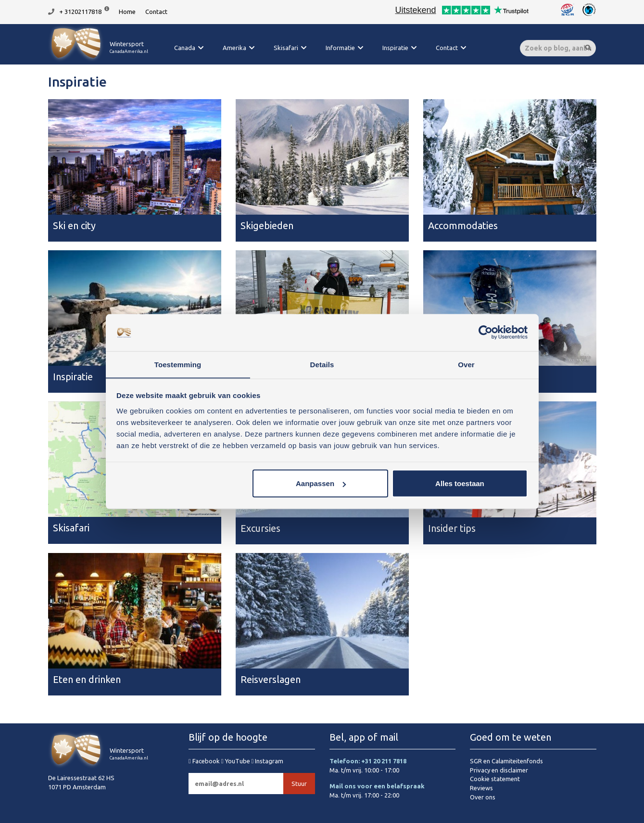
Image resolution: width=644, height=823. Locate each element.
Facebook (205, 761)
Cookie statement (495, 779)
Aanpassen (321, 483)
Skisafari (286, 48)
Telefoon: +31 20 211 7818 (368, 761)
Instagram (268, 761)
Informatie (340, 48)
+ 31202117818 (80, 12)
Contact (156, 12)
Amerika (234, 48)
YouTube (236, 761)
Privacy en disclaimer (499, 770)
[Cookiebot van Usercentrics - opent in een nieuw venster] (486, 333)
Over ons (483, 797)
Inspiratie (395, 48)
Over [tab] (466, 364)
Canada (185, 48)
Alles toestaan (460, 483)
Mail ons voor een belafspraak (377, 786)
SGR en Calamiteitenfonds (506, 761)
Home (127, 12)
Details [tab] (322, 364)
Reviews (481, 788)
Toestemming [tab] (178, 364)
